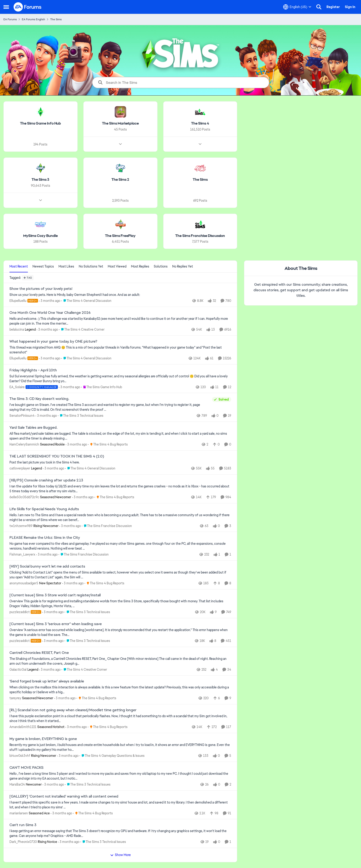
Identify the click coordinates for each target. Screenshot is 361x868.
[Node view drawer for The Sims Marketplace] (120, 144)
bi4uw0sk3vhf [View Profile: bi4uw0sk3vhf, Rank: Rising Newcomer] (20, 756)
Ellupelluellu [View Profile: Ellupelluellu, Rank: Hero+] (18, 301)
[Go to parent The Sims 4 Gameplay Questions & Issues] (112, 756)
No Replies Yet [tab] (183, 266)
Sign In (350, 7)
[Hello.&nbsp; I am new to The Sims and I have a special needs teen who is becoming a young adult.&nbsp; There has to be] (120, 517)
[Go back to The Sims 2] (120, 180)
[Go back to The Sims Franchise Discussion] (200, 236)
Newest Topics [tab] (43, 266)
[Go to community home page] (28, 7)
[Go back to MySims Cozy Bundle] (41, 236)
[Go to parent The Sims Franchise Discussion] (107, 526)
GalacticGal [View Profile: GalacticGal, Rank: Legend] (18, 669)
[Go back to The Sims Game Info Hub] (41, 124)
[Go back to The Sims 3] (40, 180)
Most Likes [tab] (66, 266)
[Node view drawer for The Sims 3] (41, 200)
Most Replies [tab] (140, 266)
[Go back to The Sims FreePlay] (120, 236)
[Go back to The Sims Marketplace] (120, 124)
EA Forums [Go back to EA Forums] (10, 19)
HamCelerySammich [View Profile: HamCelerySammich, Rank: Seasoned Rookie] (24, 444)
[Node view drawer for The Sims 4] (200, 144)
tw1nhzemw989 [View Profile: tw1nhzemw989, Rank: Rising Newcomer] (21, 526)
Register (333, 7)
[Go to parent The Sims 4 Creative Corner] (82, 330)
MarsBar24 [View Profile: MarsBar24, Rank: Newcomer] (17, 784)
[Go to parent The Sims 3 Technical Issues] (81, 416)
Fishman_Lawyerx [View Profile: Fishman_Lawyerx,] (22, 554)
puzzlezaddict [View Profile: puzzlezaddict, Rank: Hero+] (20, 612)
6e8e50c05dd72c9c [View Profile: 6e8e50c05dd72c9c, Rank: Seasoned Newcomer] (24, 497)
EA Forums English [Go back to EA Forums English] (33, 19)
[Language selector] (297, 7)
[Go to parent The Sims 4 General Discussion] (86, 301)
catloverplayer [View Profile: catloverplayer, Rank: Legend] (20, 468)
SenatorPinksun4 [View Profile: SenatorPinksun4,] (22, 416)
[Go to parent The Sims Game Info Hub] (102, 387)
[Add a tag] (28, 278)
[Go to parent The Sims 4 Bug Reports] (108, 444)
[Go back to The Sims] (200, 180)
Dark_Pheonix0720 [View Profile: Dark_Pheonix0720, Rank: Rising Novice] (23, 842)
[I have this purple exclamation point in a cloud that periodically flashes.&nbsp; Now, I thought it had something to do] (120, 719)
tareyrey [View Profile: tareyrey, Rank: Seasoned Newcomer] (15, 698)
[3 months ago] (50, 301)
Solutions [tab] (161, 266)
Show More (120, 855)
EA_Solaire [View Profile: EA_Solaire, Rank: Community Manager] (17, 387)
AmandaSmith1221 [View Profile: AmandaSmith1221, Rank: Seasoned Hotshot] (23, 727)
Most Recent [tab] (19, 266)
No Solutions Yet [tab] (91, 266)
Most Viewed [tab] (117, 266)
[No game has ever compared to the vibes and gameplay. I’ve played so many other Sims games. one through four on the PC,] (120, 546)
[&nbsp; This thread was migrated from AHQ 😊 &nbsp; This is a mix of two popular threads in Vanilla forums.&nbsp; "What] (120, 350)
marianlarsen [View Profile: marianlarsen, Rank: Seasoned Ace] (19, 813)
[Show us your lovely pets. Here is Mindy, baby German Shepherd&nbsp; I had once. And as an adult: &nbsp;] (120, 295)
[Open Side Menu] (6, 7)
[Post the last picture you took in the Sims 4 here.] (120, 462)
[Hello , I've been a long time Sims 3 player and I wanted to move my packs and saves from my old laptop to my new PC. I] (120, 776)
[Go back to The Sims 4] (200, 124)
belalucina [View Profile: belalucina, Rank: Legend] (17, 329)
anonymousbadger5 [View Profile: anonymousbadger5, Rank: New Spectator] (24, 583)
